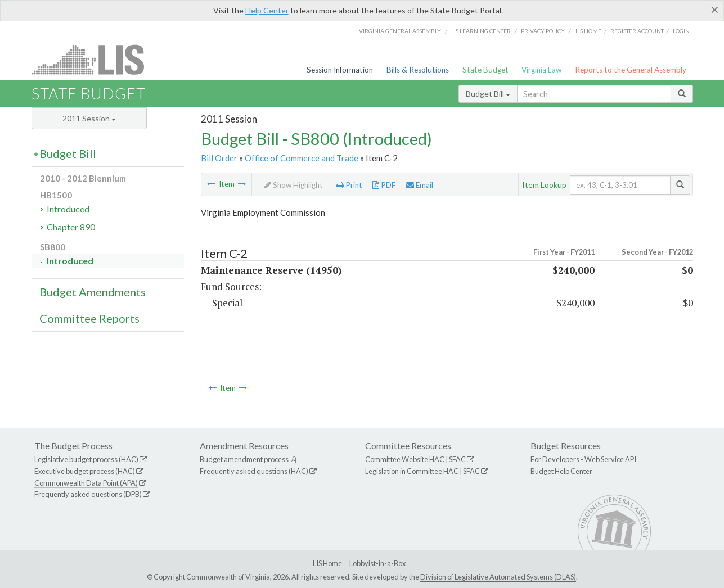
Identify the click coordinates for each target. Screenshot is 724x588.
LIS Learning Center (481, 31)
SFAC (457, 459)
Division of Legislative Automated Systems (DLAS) (498, 577)
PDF (384, 185)
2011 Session (89, 118)
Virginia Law (541, 70)
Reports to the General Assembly (631, 70)
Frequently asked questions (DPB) (88, 494)
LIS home (588, 31)
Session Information (340, 70)
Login (681, 31)
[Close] (715, 10)
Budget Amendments (93, 292)
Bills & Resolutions (418, 70)
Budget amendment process (244, 459)
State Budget (485, 70)
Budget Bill (488, 94)
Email (420, 185)
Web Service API (610, 459)
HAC (437, 459)
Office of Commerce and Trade (302, 158)
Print (349, 185)
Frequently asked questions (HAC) (254, 471)
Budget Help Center (561, 471)
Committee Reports (89, 318)
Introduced (68, 209)
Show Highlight (294, 185)
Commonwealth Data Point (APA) (86, 483)
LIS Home (327, 563)
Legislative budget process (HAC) (86, 459)
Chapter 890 (71, 227)
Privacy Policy (543, 31)
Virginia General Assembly (400, 31)
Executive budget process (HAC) (85, 471)
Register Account (637, 31)
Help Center (267, 10)
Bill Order (219, 158)
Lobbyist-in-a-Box (377, 563)
